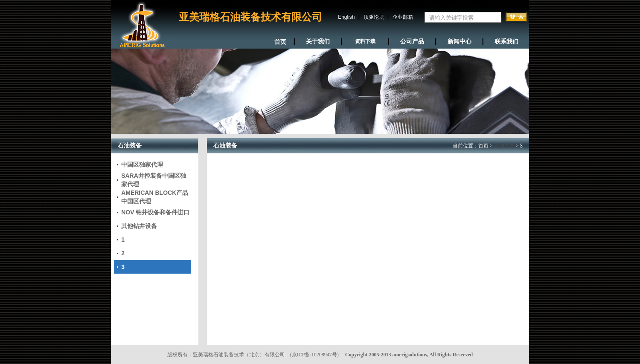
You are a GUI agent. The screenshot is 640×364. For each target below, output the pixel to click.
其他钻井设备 (139, 226)
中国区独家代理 (142, 165)
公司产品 (412, 41)
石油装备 (504, 146)
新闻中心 (460, 41)
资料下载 (365, 41)
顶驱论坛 (374, 17)
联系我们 (506, 41)
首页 (483, 146)
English (346, 17)
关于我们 (318, 41)
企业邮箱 (403, 17)
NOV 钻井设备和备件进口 (155, 212)
